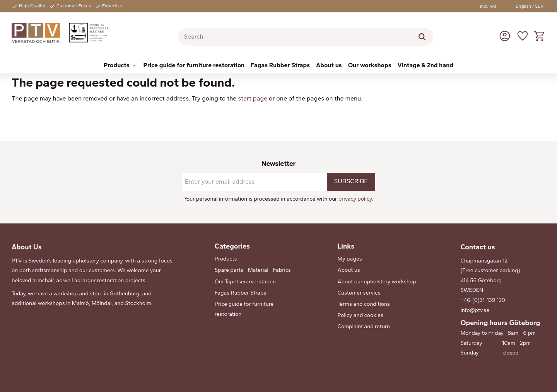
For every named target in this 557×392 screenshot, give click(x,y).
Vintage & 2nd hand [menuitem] (425, 65)
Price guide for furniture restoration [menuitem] (194, 65)
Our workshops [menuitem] (370, 65)
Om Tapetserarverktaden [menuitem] (245, 282)
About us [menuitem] (329, 65)
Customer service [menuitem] (359, 293)
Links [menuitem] (346, 246)
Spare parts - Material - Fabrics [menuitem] (253, 270)
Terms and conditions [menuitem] (364, 304)
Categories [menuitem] (232, 246)
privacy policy (355, 199)
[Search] (422, 37)
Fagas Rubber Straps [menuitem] (280, 65)
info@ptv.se (475, 310)
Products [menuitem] (117, 65)
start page (253, 98)
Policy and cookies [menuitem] (361, 315)
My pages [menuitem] (350, 259)
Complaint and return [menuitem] (364, 326)
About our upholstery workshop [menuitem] (377, 282)
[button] (523, 36)
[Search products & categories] (306, 37)
